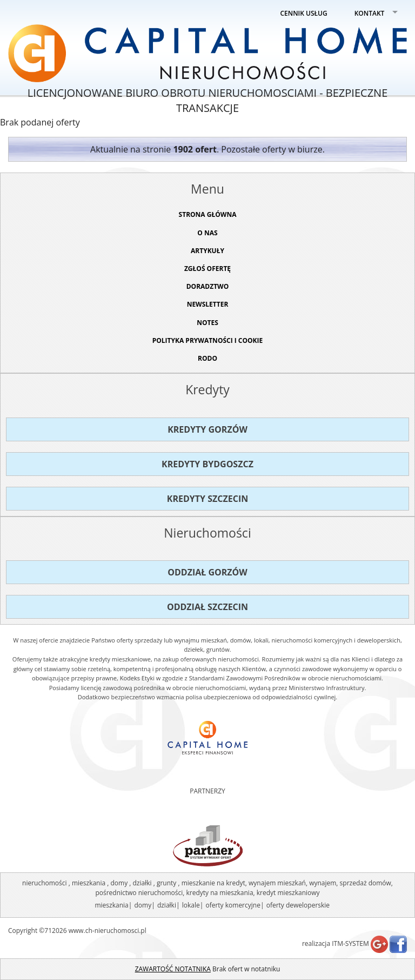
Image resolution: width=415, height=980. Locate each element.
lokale (191, 905)
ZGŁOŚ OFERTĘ (207, 269)
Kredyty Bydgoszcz (207, 464)
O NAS (207, 233)
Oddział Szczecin (207, 607)
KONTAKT (370, 13)
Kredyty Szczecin (207, 499)
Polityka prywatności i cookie (208, 340)
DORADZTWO (208, 286)
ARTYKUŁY (207, 251)
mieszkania (111, 905)
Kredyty (207, 389)
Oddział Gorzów (207, 572)
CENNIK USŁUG (304, 13)
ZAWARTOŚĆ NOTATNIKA (173, 969)
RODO (207, 358)
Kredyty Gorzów (207, 429)
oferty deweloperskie (298, 905)
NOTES (207, 323)
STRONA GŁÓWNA (208, 214)
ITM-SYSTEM (350, 943)
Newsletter (208, 304)
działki (167, 905)
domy (143, 905)
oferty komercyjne (233, 905)
